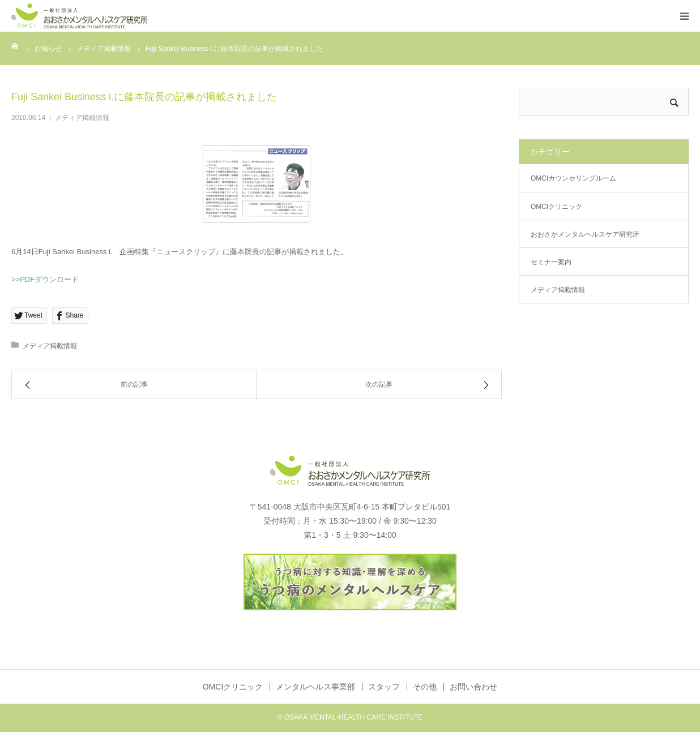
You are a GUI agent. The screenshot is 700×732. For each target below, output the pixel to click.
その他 (425, 687)
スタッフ (384, 687)
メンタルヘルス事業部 (315, 687)
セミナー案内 (551, 262)
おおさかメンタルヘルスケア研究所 (585, 234)
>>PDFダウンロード (45, 279)
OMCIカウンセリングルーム (573, 178)
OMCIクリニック (556, 207)
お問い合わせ (473, 687)
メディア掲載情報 (82, 118)
